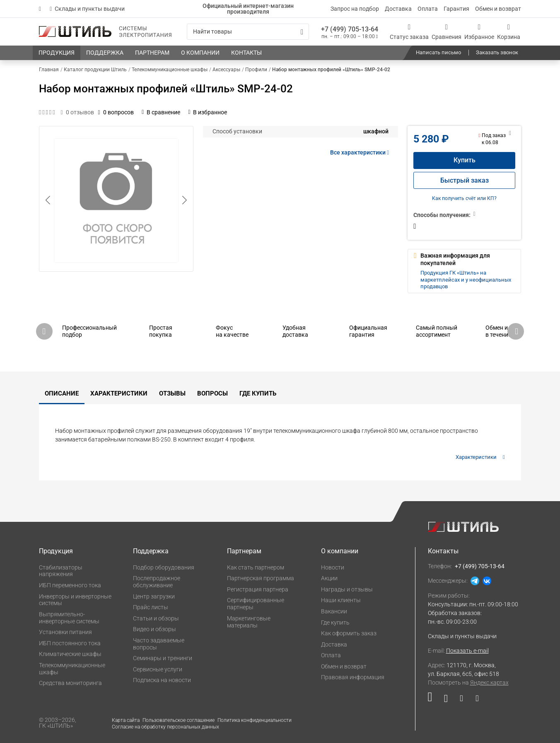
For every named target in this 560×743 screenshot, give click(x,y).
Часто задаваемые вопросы (159, 644)
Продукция (56, 551)
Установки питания (65, 632)
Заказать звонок (497, 52)
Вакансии (334, 611)
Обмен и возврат (498, 9)
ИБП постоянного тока (70, 643)
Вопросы (212, 393)
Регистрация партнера (258, 589)
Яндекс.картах (489, 683)
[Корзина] (509, 32)
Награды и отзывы (347, 589)
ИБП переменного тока (70, 585)
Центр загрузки (154, 596)
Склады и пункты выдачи (87, 9)
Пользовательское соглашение (179, 720)
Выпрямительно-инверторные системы (69, 618)
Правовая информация (353, 677)
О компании (340, 551)
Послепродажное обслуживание (157, 582)
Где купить (258, 393)
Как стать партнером (256, 567)
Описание (62, 393)
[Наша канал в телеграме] (474, 700)
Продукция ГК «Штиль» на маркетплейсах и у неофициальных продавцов (466, 280)
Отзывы (172, 393)
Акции (329, 578)
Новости (333, 567)
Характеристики (119, 393)
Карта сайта (126, 720)
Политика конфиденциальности (255, 720)
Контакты (443, 551)
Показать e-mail (467, 651)
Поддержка (151, 551)
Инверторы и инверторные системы (75, 600)
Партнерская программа (261, 578)
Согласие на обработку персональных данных (165, 727)
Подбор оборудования (164, 567)
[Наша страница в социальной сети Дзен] (461, 700)
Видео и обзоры (154, 629)
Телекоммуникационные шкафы (72, 669)
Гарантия (456, 9)
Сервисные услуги (158, 669)
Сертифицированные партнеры (256, 604)
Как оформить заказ (349, 633)
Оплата (428, 9)
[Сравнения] (447, 32)
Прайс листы (151, 607)
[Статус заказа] (409, 32)
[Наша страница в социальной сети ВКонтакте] (446, 700)
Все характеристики (361, 152)
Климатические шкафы (70, 654)
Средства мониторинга (70, 683)
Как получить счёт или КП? (464, 198)
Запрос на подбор (355, 9)
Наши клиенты (341, 600)
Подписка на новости (162, 680)
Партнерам (244, 551)
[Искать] (302, 32)
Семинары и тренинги (163, 658)
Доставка (398, 9)
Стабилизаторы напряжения (61, 571)
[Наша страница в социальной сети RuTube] (433, 700)
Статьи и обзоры (156, 618)
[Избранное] (479, 32)
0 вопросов (116, 112)
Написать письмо (438, 52)
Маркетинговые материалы (249, 622)
